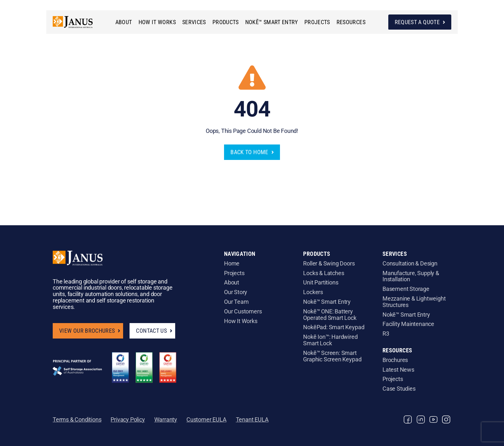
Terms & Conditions (77, 420)
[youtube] (433, 419)
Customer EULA (206, 420)
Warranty (166, 420)
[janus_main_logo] (78, 18)
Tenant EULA (252, 420)
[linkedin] (421, 419)
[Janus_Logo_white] (78, 253)
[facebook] (408, 419)
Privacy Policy (128, 420)
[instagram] (446, 419)
